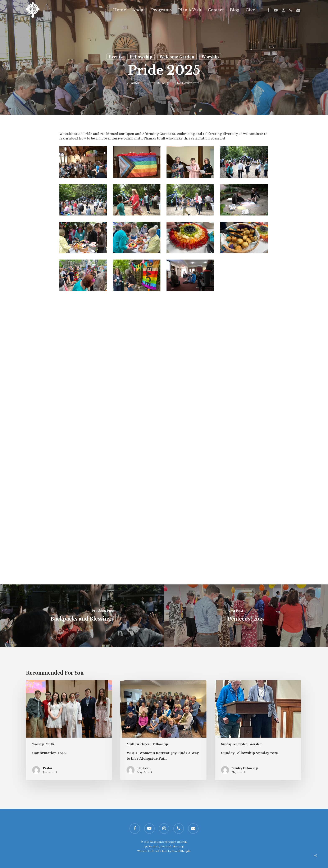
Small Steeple (181, 851)
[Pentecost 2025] (246, 616)
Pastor (135, 83)
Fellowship (141, 57)
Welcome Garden (177, 57)
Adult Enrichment (139, 744)
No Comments (188, 83)
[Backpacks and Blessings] (82, 616)
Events (116, 57)
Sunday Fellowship (234, 744)
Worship (210, 57)
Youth (50, 744)
